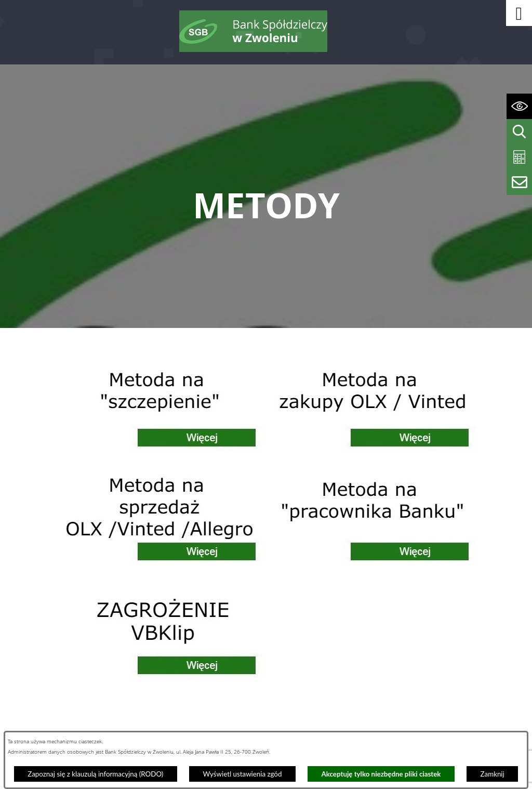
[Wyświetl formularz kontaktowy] (519, 182)
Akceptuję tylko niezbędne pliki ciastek (381, 774)
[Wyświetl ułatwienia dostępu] (519, 106)
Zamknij (493, 774)
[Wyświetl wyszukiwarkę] (519, 132)
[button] (519, 13)
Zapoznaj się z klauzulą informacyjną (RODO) (95, 774)
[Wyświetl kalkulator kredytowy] (519, 157)
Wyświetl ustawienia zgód (242, 774)
